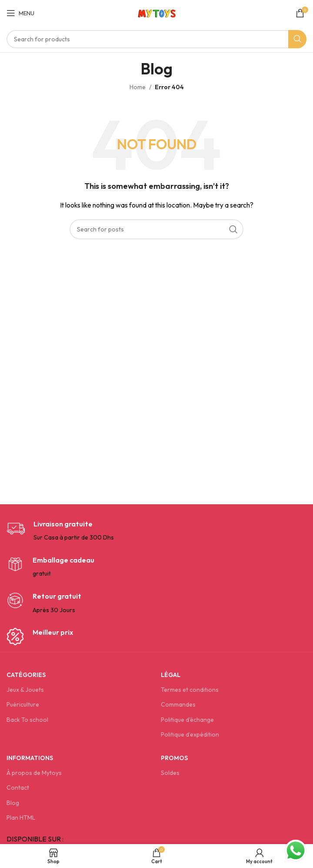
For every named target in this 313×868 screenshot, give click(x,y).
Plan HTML (21, 818)
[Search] (156, 39)
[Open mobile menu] (20, 13)
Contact (18, 788)
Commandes (178, 704)
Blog (13, 803)
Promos (174, 758)
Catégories (26, 675)
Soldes (170, 773)
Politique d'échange (187, 720)
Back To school (27, 720)
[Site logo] (157, 12)
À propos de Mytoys (34, 773)
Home (138, 87)
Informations (30, 758)
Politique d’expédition (190, 734)
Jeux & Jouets (25, 690)
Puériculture (23, 704)
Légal (171, 675)
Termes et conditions (190, 690)
